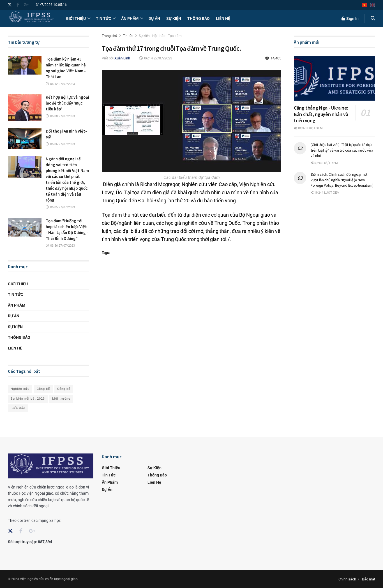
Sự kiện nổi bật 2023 (28, 399)
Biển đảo (18, 408)
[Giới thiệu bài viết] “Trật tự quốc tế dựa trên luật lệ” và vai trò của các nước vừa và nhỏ (342, 150)
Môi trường (61, 399)
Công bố (43, 389)
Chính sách (347, 579)
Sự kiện (174, 18)
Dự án (154, 18)
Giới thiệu (76, 18)
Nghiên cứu (20, 389)
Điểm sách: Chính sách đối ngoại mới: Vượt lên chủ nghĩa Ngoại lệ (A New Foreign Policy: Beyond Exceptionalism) (342, 180)
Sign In (350, 18)
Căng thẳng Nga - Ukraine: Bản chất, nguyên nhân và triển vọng (321, 114)
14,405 (273, 58)
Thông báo (199, 18)
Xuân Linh (122, 58)
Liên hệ (223, 18)
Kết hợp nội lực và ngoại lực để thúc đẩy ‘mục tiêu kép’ (67, 103)
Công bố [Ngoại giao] (64, 389)
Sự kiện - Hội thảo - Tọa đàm (160, 36)
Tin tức (103, 18)
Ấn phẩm (130, 18)
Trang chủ (109, 36)
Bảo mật (369, 579)
